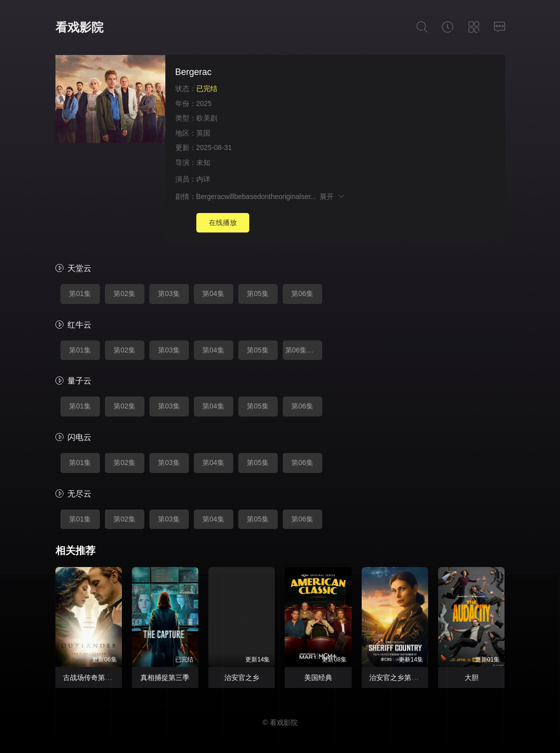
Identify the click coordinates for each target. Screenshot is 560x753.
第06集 (302, 293)
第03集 (169, 293)
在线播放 (223, 222)
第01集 (80, 293)
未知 (203, 162)
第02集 (124, 293)
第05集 (258, 293)
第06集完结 (303, 350)
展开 (332, 196)
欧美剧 (207, 118)
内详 (203, 179)
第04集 (213, 293)
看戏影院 (79, 27)
